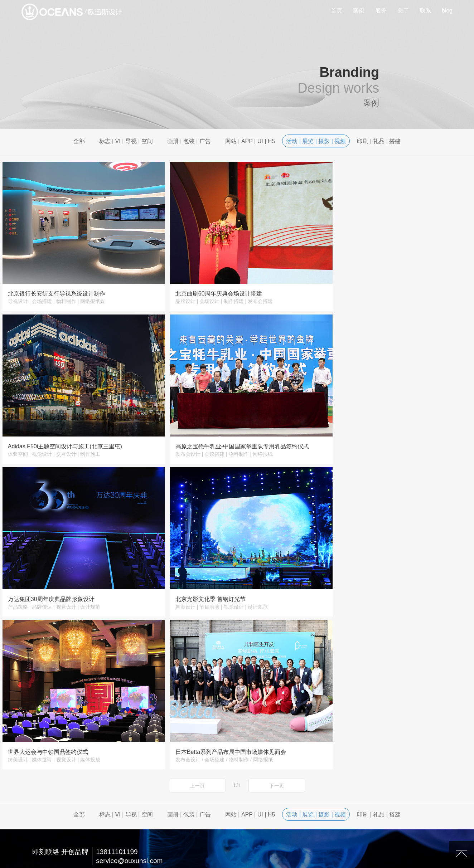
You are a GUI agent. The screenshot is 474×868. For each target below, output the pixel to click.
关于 (403, 11)
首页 (337, 11)
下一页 (277, 610)
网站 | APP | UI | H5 (250, 141)
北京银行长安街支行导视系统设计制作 (57, 286)
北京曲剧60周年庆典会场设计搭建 (209, 286)
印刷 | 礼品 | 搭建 (379, 141)
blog (447, 11)
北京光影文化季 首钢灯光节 (359, 431)
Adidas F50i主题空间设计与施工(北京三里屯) (381, 286)
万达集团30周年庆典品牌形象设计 (209, 431)
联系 (425, 11)
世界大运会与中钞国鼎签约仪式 (48, 577)
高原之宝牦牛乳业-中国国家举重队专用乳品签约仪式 (75, 431)
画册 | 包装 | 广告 (189, 141)
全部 (79, 141)
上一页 (197, 610)
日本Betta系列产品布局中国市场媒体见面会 (221, 577)
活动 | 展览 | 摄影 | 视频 (316, 141)
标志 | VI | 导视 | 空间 (126, 141)
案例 (359, 11)
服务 (381, 11)
